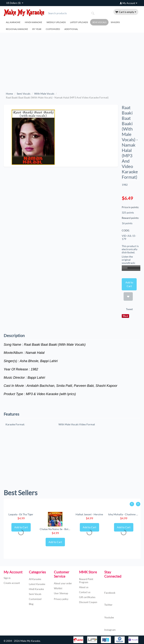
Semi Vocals (99, 22)
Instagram (110, 626)
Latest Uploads (79, 22)
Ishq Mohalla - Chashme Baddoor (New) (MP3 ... (123, 514)
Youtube (109, 613)
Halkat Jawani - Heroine (89, 514)
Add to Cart (129, 284)
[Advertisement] (72, 60)
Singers (115, 22)
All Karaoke (13, 22)
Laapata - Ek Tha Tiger (21, 514)
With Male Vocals (44, 94)
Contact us (85, 592)
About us (84, 587)
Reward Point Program (86, 581)
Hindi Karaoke (33, 22)
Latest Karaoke (37, 584)
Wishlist (58, 588)
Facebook (110, 589)
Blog (31, 604)
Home (9, 94)
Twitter (108, 601)
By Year (37, 29)
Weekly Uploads (56, 22)
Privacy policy (61, 599)
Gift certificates (87, 597)
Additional (71, 29)
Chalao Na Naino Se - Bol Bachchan (55, 529)
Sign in (7, 578)
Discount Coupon (88, 602)
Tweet (129, 309)
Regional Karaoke (17, 29)
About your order (63, 583)
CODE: (126, 230)
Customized (53, 29)
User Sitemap (61, 593)
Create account (12, 583)
